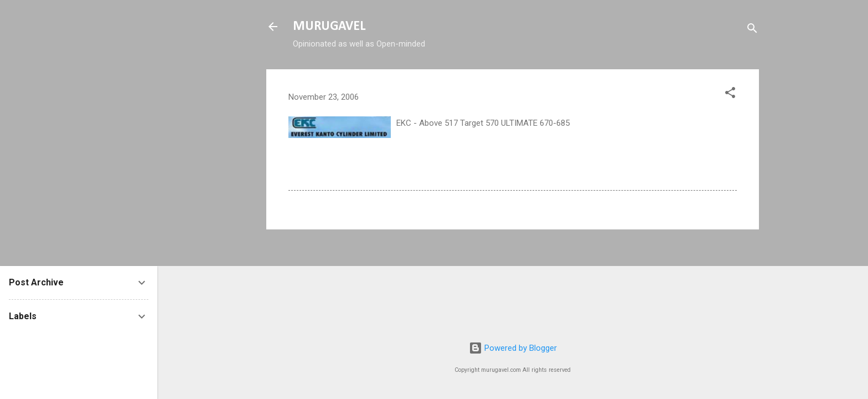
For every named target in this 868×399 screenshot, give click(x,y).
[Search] (752, 30)
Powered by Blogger (513, 348)
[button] (730, 94)
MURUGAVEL (329, 27)
